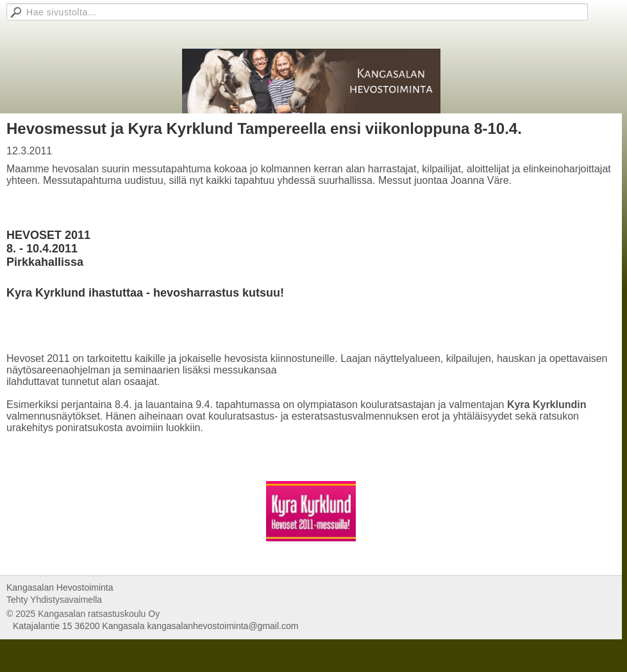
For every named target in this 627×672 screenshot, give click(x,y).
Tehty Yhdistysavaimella (54, 600)
